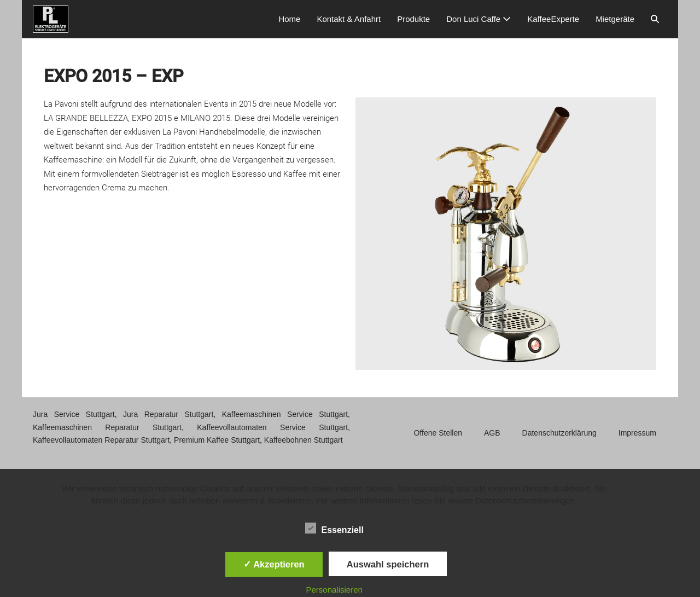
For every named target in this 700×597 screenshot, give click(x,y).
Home (289, 19)
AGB (492, 433)
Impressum (637, 433)
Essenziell (334, 528)
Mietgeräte (615, 19)
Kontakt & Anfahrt (349, 19)
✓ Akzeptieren (274, 564)
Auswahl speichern (388, 564)
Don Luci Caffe (479, 19)
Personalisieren (334, 590)
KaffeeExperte (553, 19)
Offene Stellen (438, 433)
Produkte (413, 19)
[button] (655, 19)
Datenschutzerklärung (559, 433)
